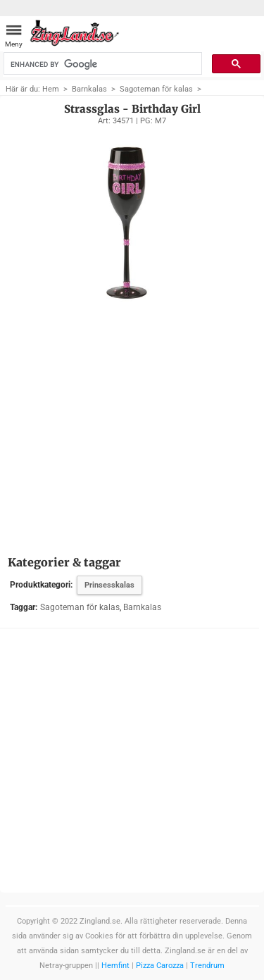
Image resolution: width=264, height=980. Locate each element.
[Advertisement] (132, 422)
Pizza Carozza (160, 966)
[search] (102, 64)
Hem (51, 89)
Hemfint (115, 966)
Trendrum (207, 966)
